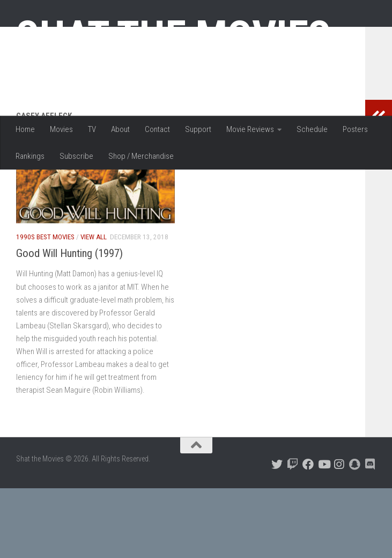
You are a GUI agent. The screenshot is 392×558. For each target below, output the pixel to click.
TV (92, 129)
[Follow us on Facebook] (308, 534)
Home (25, 129)
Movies (61, 129)
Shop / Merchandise (141, 156)
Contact (157, 129)
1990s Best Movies (45, 307)
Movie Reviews (250, 129)
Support (198, 129)
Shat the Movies (173, 36)
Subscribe (76, 156)
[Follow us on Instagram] (339, 534)
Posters (355, 129)
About (120, 129)
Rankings (30, 156)
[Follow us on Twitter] (277, 534)
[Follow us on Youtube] (324, 534)
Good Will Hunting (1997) (69, 323)
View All (94, 307)
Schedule (312, 129)
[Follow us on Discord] (370, 534)
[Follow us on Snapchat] (355, 534)
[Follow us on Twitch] (293, 534)
